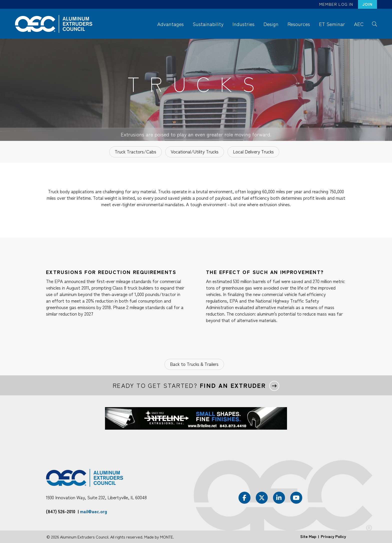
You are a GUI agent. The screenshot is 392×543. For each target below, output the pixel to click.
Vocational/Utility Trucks (195, 151)
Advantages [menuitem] (170, 24)
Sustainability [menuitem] (208, 24)
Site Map (308, 536)
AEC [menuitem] (359, 24)
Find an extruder (233, 385)
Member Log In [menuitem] (336, 4)
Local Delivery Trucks (253, 151)
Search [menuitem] (374, 24)
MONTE (166, 537)
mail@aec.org (93, 511)
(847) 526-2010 (61, 511)
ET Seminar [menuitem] (332, 24)
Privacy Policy (333, 536)
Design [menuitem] (271, 24)
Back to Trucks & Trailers (194, 364)
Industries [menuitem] (243, 24)
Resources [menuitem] (299, 24)
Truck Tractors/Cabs (135, 151)
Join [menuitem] (367, 4)
